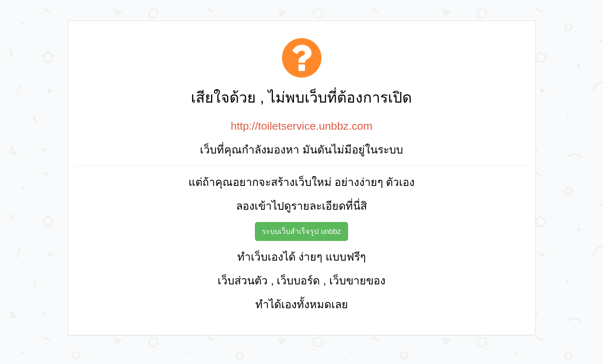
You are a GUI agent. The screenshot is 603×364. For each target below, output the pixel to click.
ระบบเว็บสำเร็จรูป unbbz (301, 231)
